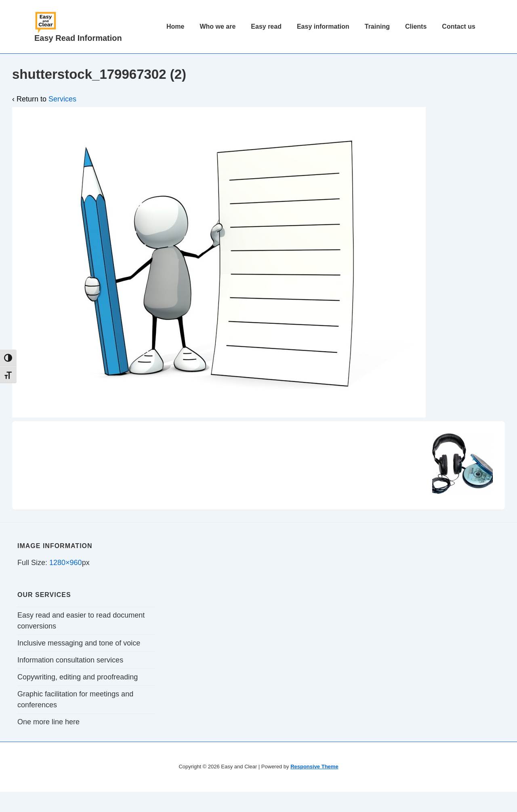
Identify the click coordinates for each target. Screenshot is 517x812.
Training (377, 26)
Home (175, 26)
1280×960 (66, 563)
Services (62, 99)
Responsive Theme (314, 767)
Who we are (218, 26)
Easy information (323, 26)
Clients (416, 26)
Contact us (459, 26)
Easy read (266, 26)
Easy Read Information (78, 38)
